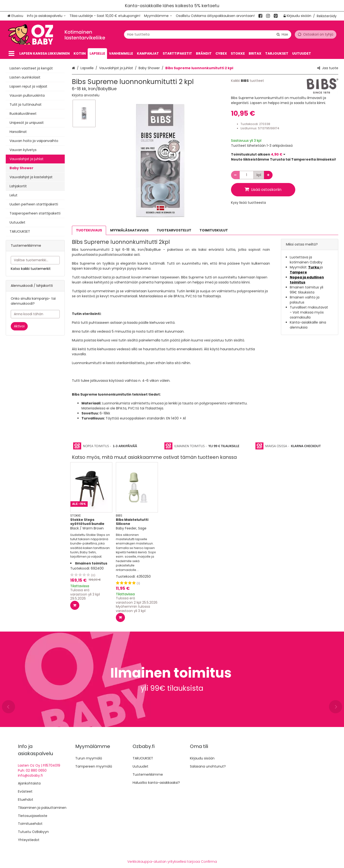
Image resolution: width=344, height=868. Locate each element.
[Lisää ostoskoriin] (75, 605)
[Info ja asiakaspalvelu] (46, 16)
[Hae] (282, 34)
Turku (314, 267)
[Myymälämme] (158, 16)
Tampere (298, 272)
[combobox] (208, 34)
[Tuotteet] (11, 54)
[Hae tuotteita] (208, 34)
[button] (86, 95)
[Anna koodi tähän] (35, 314)
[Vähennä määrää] (235, 175)
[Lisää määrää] (268, 175)
